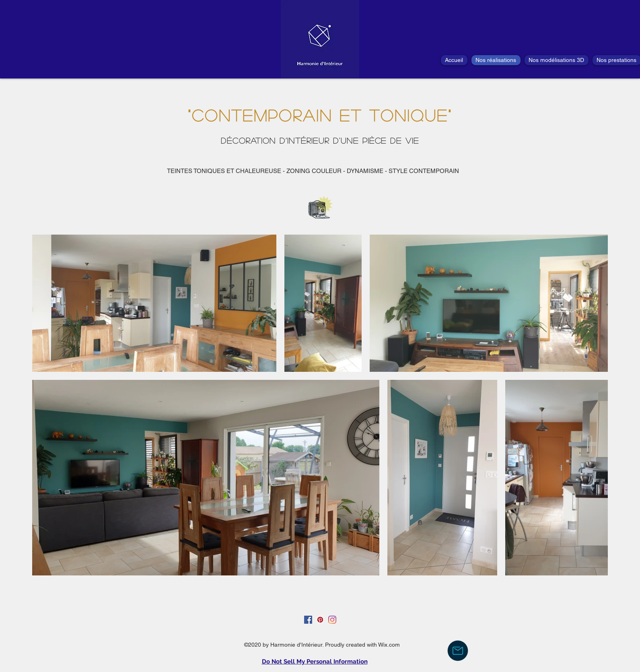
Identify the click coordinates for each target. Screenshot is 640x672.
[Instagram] (332, 620)
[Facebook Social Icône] (308, 620)
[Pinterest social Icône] (320, 620)
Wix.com (389, 645)
